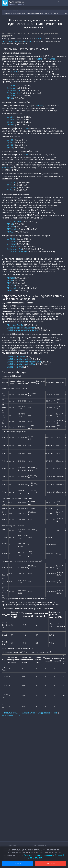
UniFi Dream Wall (15, 367)
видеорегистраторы (12, 41)
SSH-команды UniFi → (11, 715)
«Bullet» (40, 105)
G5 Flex (10, 190)
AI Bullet (11, 125)
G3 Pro (10, 140)
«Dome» (39, 59)
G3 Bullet (11, 117)
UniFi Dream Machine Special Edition (24, 362)
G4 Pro (10, 142)
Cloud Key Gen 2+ (15, 325)
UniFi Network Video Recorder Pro (23, 330)
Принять (18, 863)
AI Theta (11, 227)
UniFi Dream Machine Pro (19, 359)
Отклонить (50, 863)
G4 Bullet (11, 119)
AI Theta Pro (13, 229)
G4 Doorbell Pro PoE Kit (18, 252)
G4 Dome (11, 88)
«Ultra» (14, 72)
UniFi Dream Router (16, 357)
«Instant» (6, 167)
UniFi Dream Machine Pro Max (21, 364)
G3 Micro (11, 239)
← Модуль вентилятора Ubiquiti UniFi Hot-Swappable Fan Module (29, 713)
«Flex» (25, 155)
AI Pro (10, 147)
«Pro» (25, 128)
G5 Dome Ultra (14, 93)
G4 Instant (12, 188)
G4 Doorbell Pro (14, 249)
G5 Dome (11, 96)
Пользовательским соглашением (38, 855)
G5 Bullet (11, 122)
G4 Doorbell (12, 247)
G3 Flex (10, 185)
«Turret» (52, 59)
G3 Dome (11, 86)
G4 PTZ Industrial (15, 222)
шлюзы (28, 41)
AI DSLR (11, 232)
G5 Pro (10, 145)
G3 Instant (12, 183)
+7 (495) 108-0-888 (17, 2)
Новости (15, 11)
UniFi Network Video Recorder (21, 328)
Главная (6, 11)
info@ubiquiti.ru (17, 4)
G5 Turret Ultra (14, 91)
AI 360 (10, 98)
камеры (40, 39)
